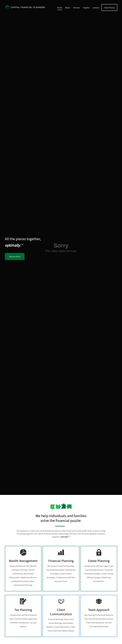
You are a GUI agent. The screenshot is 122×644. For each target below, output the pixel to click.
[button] (60, 7)
